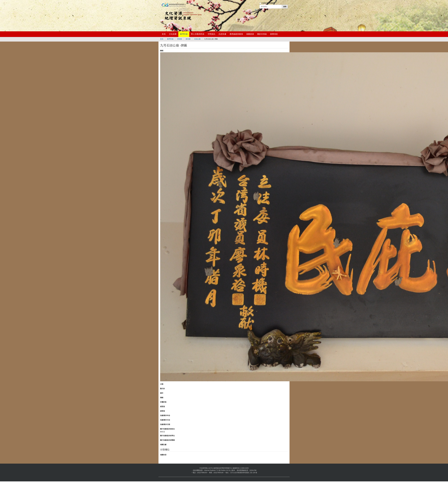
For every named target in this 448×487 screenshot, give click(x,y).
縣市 (162, 393)
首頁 (164, 34)
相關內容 (163, 455)
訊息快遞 (222, 34)
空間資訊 (211, 34)
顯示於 (163, 389)
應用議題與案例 (236, 34)
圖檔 (162, 51)
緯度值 (163, 411)
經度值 (163, 406)
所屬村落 (163, 402)
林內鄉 (188, 39)
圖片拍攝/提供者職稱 (167, 440)
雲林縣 (180, 39)
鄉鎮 (162, 398)
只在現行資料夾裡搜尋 (268, 3)
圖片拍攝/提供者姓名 (167, 429)
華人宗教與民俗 (198, 34)
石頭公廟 (197, 39)
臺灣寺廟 (184, 34)
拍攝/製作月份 (165, 420)
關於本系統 (262, 34)
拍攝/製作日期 (165, 424)
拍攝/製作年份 (165, 415)
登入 (256, 10)
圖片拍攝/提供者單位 (167, 436)
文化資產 (173, 34)
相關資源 (250, 34)
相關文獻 (163, 445)
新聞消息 (274, 34)
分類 (162, 384)
